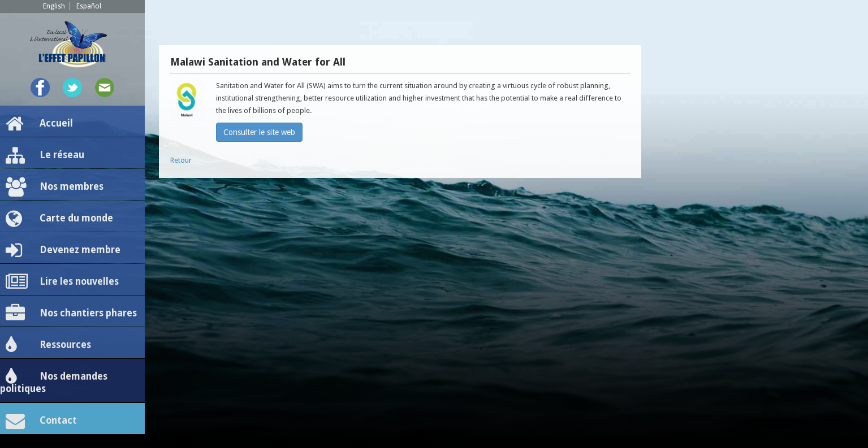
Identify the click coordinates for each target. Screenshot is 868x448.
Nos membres (55, 187)
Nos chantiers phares (71, 314)
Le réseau (45, 155)
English (54, 6)
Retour (181, 160)
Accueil (39, 124)
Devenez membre (63, 250)
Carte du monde (59, 219)
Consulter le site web (259, 132)
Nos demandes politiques (54, 381)
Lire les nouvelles (62, 282)
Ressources (48, 345)
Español (89, 6)
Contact (41, 421)
